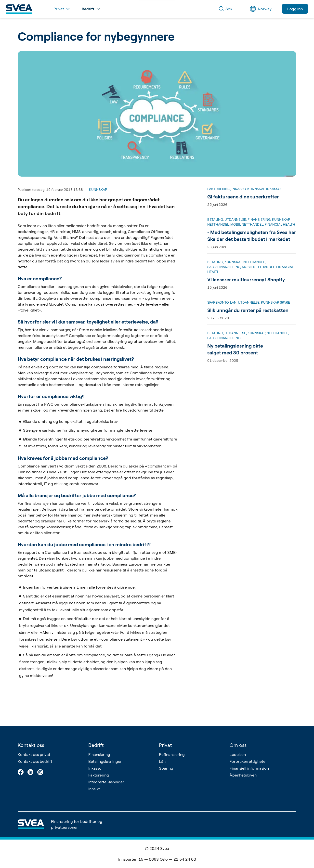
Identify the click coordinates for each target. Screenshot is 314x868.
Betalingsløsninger (105, 761)
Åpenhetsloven (243, 775)
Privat (165, 745)
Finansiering (99, 754)
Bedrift (96, 745)
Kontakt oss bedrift (35, 761)
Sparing (166, 768)
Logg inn (295, 9)
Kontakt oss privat (34, 754)
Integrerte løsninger (106, 782)
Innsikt (94, 789)
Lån (162, 761)
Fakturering (99, 775)
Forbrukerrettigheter (248, 761)
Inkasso (95, 768)
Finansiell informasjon (249, 768)
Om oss (238, 745)
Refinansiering (172, 754)
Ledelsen (238, 754)
